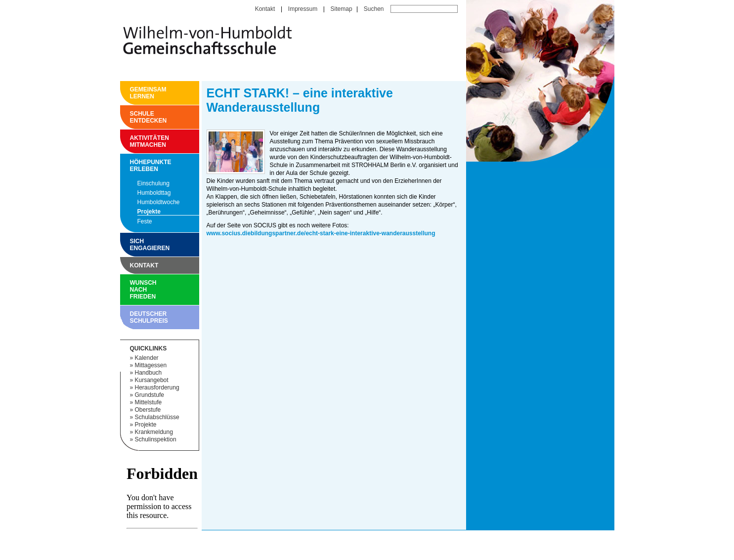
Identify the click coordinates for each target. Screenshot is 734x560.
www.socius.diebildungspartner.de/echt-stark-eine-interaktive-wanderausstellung (321, 233)
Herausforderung (157, 388)
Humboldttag (154, 193)
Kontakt (265, 9)
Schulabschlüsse (157, 417)
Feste (145, 221)
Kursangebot (152, 380)
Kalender (147, 358)
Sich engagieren (132, 245)
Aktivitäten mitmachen (132, 141)
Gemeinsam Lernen (132, 93)
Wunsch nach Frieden (132, 290)
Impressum (303, 9)
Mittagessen (151, 365)
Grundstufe (150, 395)
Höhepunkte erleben (132, 166)
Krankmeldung (154, 432)
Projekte (149, 212)
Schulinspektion (156, 439)
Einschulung (153, 183)
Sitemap (342, 9)
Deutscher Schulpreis (132, 317)
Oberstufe (148, 410)
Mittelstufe (149, 402)
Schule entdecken (132, 117)
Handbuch (149, 373)
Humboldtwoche (159, 202)
